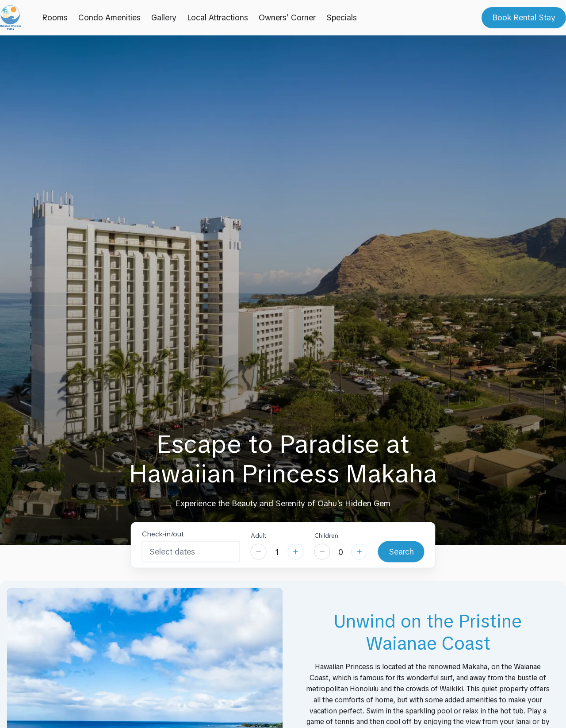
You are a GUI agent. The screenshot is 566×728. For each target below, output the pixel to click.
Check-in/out (163, 533)
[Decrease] (259, 552)
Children (326, 535)
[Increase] (296, 552)
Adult (258, 535)
